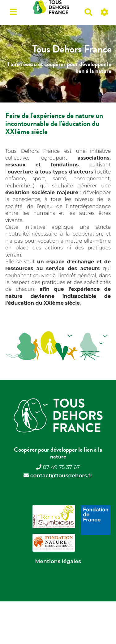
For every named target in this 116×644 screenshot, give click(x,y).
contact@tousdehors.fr (61, 475)
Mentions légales (58, 561)
